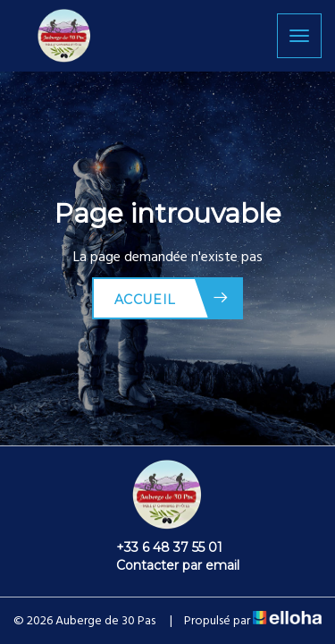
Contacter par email (167, 565)
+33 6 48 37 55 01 (159, 547)
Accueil (172, 298)
